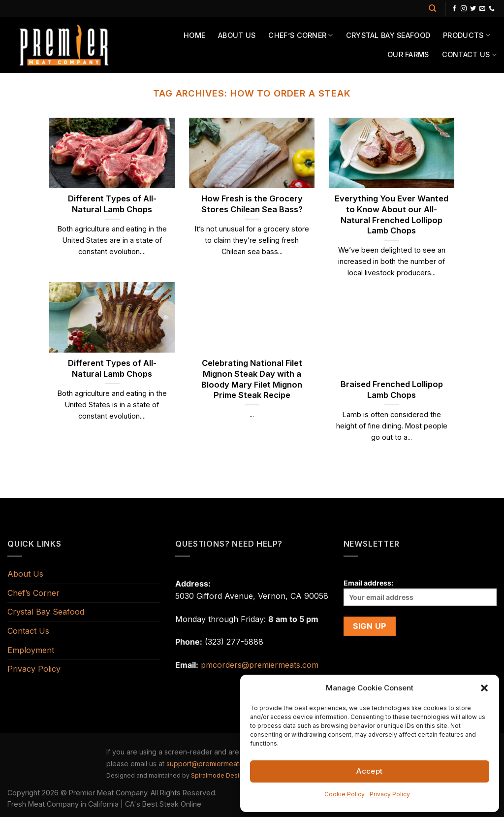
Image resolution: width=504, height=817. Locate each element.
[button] (484, 688)
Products (467, 35)
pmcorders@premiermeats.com (260, 665)
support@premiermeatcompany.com (225, 764)
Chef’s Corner (300, 35)
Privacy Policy (390, 794)
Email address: (420, 592)
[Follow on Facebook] (454, 9)
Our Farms (408, 54)
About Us (237, 35)
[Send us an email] (482, 9)
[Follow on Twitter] (473, 9)
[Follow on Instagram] (464, 9)
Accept (370, 771)
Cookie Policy (345, 794)
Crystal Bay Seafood (388, 35)
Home (194, 35)
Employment (31, 650)
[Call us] (492, 9)
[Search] (432, 8)
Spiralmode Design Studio (229, 775)
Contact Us (469, 55)
